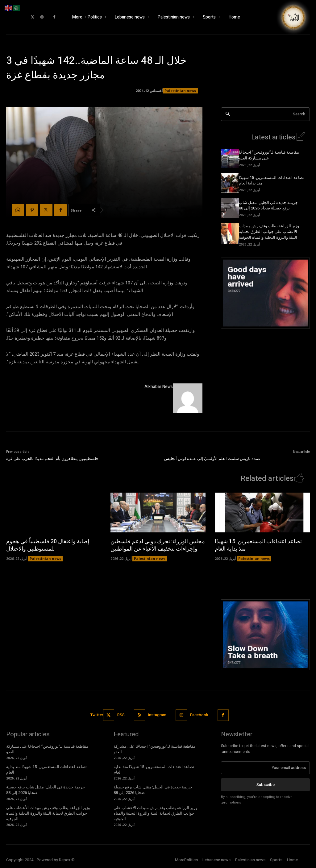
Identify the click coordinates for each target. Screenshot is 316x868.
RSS (121, 715)
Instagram (158, 715)
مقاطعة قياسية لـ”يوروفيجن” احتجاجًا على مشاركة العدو (269, 155)
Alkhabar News (159, 387)
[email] (265, 768)
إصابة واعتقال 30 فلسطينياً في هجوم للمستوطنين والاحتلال (48, 545)
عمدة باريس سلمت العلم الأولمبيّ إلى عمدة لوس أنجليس (212, 459)
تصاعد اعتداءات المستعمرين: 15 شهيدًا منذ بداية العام (271, 180)
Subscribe (266, 785)
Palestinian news (180, 91)
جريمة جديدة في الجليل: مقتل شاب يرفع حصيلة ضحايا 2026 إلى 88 (268, 205)
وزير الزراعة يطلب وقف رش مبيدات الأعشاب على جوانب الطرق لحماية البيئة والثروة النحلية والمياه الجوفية (269, 231)
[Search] (228, 114)
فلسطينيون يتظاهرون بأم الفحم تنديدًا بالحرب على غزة (52, 459)
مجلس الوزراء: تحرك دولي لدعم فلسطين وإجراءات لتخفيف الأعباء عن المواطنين (158, 545)
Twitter (97, 715)
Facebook (199, 715)
